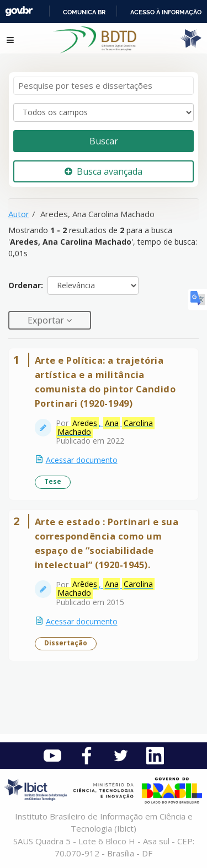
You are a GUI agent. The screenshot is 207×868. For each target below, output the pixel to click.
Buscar (104, 141)
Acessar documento (82, 460)
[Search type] (104, 112)
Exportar (47, 320)
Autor (19, 214)
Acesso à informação (166, 12)
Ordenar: (26, 285)
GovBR (19, 11)
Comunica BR (84, 12)
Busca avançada (104, 171)
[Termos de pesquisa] (104, 86)
